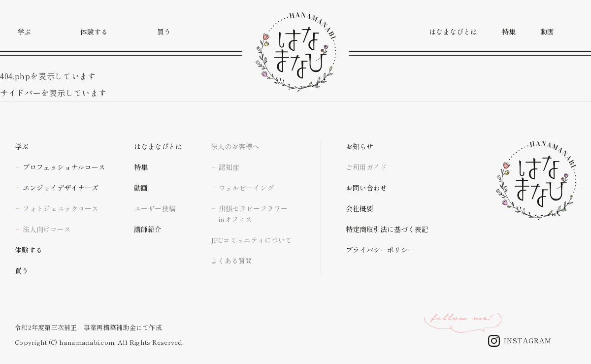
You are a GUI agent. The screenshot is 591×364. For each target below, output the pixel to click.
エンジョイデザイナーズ (61, 188)
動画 (141, 188)
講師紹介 (148, 229)
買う (22, 270)
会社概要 (360, 208)
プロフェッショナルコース (64, 167)
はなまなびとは (158, 146)
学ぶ (22, 146)
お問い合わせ (366, 188)
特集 (141, 167)
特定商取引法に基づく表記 (387, 229)
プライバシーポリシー (380, 250)
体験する (29, 250)
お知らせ (360, 146)
